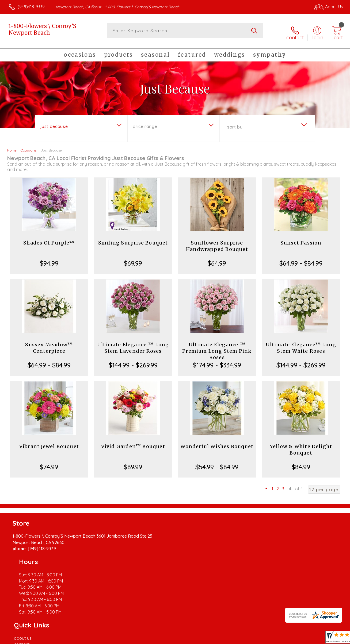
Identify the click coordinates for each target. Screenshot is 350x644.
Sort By (235, 123)
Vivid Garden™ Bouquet (133, 443)
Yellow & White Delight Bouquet (301, 446)
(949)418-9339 (31, 7)
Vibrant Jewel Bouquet (49, 443)
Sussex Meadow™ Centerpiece (49, 344)
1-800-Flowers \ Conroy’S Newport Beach (42, 29)
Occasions (28, 146)
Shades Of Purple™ (49, 239)
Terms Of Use (225, 638)
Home (12, 146)
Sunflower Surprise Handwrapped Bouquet (217, 242)
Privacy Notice (256, 638)
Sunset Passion (301, 239)
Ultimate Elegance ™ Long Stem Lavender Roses (133, 344)
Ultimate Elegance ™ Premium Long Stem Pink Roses (217, 347)
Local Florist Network (295, 638)
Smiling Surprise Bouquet (133, 239)
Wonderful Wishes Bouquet (217, 443)
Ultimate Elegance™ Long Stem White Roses (301, 344)
